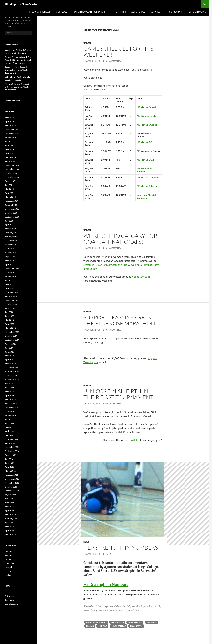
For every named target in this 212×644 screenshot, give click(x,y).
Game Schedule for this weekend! (118, 52)
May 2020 (9, 320)
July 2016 (9, 459)
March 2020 (10, 328)
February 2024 (12, 201)
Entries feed (10, 596)
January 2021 (11, 296)
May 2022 (9, 260)
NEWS (86, 542)
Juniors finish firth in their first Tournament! (119, 394)
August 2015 (11, 495)
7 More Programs (174, 12)
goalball (152, 622)
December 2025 (12, 129)
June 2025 (10, 145)
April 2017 (10, 431)
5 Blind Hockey (138, 12)
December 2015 (12, 479)
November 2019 (12, 332)
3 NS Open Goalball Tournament (89, 12)
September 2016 (12, 451)
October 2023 (11, 213)
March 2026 (10, 125)
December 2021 (12, 268)
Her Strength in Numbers (106, 584)
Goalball (9, 567)
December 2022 (12, 241)
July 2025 (9, 141)
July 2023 (9, 221)
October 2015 (11, 487)
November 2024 (12, 169)
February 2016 (12, 475)
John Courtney (113, 61)
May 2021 (9, 284)
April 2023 (10, 225)
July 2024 (9, 185)
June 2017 (10, 423)
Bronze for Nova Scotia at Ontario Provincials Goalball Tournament (17, 70)
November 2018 (12, 372)
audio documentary (96, 622)
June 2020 (10, 316)
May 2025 (9, 149)
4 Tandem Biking (119, 12)
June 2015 (10, 503)
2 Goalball (62, 12)
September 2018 (12, 380)
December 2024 (12, 165)
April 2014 (10, 530)
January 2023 (11, 237)
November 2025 (12, 133)
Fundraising (10, 563)
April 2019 (10, 360)
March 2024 (10, 197)
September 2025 (12, 137)
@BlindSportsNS (141, 277)
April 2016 (10, 467)
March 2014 (10, 534)
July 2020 (9, 312)
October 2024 (11, 173)
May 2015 (9, 507)
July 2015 (9, 499)
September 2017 (12, 415)
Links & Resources (198, 12)
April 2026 (10, 122)
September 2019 (12, 340)
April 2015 (10, 511)
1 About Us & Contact (40, 12)
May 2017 (9, 427)
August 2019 (11, 344)
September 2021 (12, 276)
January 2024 (11, 205)
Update (87, 43)
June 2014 (10, 522)
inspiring (103, 626)
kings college (119, 626)
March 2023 (10, 229)
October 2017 (11, 411)
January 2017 (11, 443)
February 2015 (12, 519)
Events (8, 559)
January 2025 (11, 161)
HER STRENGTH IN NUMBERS (121, 547)
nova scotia (136, 626)
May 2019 (9, 356)
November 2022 (12, 245)
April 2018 (10, 395)
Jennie (108, 554)
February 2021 (12, 292)
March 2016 (10, 471)
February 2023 (12, 233)
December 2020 (12, 300)
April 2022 (10, 264)
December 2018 (12, 368)
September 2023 (12, 217)
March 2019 (10, 364)
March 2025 (10, 157)
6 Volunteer (155, 12)
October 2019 (11, 336)
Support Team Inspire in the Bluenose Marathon (119, 320)
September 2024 (12, 177)
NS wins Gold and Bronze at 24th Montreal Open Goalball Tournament (18, 87)
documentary (135, 622)
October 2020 (11, 304)
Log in (8, 592)
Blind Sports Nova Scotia (21, 4)
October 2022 (11, 249)
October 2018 (11, 376)
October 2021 (11, 272)
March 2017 (10, 435)
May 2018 (9, 391)
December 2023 (12, 209)
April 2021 (10, 288)
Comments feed (12, 600)
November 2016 (12, 447)
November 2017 (12, 407)
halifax (90, 626)
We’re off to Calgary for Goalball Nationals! (120, 239)
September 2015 (12, 491)
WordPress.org (12, 604)
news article (131, 440)
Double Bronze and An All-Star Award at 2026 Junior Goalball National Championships (18, 60)
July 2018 (9, 384)
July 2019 (9, 348)
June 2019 (10, 352)
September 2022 (12, 253)
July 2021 (9, 280)
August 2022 (11, 256)
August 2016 (11, 455)
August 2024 (11, 181)
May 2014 (9, 526)
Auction (8, 551)
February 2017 (12, 439)
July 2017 (9, 419)
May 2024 (9, 189)
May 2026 (9, 118)
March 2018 (10, 399)
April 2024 (10, 193)
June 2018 (10, 388)
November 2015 (12, 483)
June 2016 (10, 463)
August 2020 (11, 308)
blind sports (117, 622)
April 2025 (10, 153)
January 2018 (11, 403)
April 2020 (10, 324)
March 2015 (10, 515)
